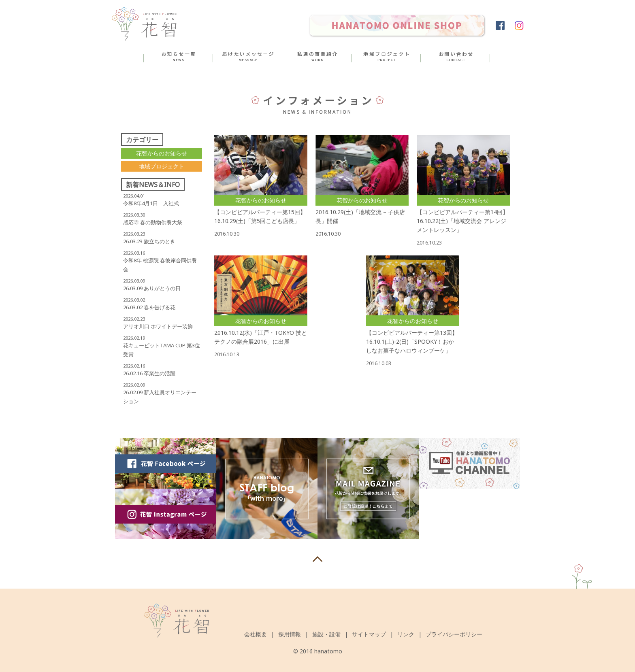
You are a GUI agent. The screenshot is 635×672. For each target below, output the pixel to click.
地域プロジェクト (162, 166)
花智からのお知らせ (162, 153)
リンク (406, 634)
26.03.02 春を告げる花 (149, 307)
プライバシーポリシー (454, 634)
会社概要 (256, 634)
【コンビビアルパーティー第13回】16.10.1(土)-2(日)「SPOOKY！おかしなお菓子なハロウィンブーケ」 (412, 341)
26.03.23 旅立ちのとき (149, 241)
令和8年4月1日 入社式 (151, 203)
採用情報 (290, 634)
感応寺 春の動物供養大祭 (153, 222)
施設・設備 (326, 634)
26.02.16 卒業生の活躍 (149, 373)
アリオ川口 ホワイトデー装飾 (158, 326)
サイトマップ (369, 634)
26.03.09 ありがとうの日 (152, 288)
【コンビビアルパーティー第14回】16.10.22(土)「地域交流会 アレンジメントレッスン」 (462, 221)
